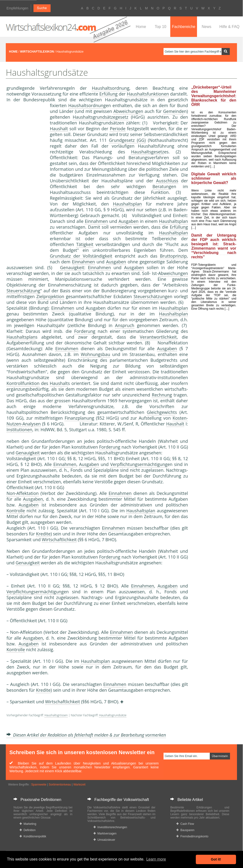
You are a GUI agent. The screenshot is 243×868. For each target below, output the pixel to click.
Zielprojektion (50, 296)
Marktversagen (105, 834)
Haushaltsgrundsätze (113, 715)
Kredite (43, 534)
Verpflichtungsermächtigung (139, 464)
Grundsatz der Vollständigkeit (81, 256)
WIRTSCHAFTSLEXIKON (37, 52)
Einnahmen (96, 221)
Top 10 (160, 27)
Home (141, 27)
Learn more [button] (156, 859)
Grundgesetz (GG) (127, 140)
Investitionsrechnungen (110, 827)
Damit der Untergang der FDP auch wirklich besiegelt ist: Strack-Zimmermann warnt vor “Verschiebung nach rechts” (214, 246)
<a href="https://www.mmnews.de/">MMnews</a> (26, 183)
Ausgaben (128, 221)
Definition (28, 830)
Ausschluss (167, 181)
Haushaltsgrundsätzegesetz (101, 117)
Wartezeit (79, 785)
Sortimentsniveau (60, 785)
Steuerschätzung (23, 291)
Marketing (28, 824)
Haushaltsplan (127, 204)
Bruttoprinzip (173, 256)
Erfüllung (108, 94)
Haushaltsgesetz (148, 152)
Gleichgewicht (161, 412)
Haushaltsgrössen (56, 715)
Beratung (162, 186)
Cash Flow (185, 824)
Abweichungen (128, 111)
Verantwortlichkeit (158, 337)
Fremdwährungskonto (192, 836)
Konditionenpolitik (33, 836)
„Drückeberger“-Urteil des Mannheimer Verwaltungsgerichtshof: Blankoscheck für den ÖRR (214, 96)
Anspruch (125, 325)
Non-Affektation (23, 493)
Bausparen (185, 830)
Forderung (85, 331)
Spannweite (39, 785)
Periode (118, 129)
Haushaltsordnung (111, 88)
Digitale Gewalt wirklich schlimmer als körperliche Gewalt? (214, 178)
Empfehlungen (17, 8)
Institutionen (19, 430)
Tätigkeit (85, 244)
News (206, 27)
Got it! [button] (216, 859)
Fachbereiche (184, 27)
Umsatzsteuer (104, 840)
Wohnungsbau (95, 354)
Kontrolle (16, 511)
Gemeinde (174, 111)
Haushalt (59, 129)
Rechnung (162, 395)
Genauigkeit (72, 267)
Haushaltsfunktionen (148, 94)
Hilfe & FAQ (230, 27)
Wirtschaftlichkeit (59, 540)
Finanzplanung (79, 418)
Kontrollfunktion (23, 383)
